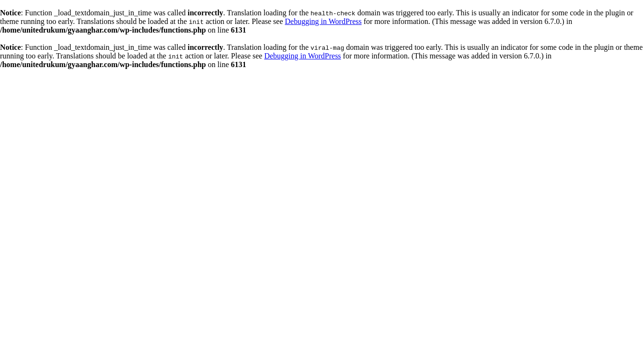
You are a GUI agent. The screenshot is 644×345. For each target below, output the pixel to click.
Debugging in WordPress (323, 21)
